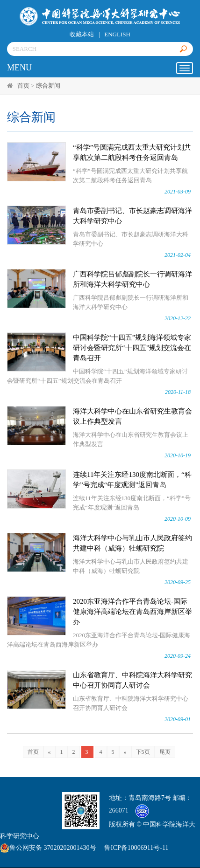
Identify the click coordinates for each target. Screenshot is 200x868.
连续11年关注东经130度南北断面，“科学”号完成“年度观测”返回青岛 (132, 480)
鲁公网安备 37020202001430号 (48, 848)
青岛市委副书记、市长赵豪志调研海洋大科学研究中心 (132, 216)
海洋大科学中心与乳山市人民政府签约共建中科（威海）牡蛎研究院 (132, 543)
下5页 (143, 752)
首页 (23, 86)
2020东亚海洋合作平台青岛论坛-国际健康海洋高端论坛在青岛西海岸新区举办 (132, 612)
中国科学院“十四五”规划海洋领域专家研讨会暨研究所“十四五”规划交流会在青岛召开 (132, 348)
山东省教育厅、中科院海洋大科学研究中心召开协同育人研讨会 (132, 680)
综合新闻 (48, 86)
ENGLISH (117, 34)
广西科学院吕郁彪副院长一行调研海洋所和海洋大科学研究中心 (132, 279)
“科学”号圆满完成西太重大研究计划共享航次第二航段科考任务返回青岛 (132, 152)
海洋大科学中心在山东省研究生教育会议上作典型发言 (132, 416)
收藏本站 (82, 34)
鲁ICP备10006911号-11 (136, 848)
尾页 (165, 752)
